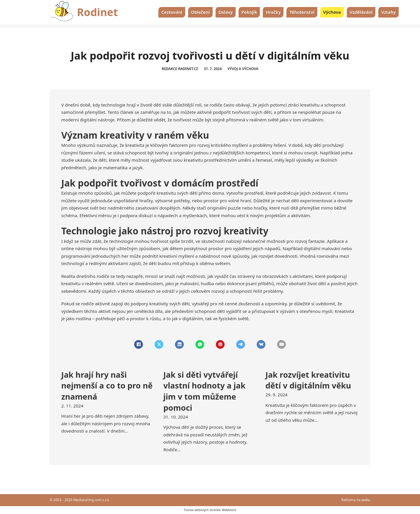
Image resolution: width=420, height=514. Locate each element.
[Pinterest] (220, 344)
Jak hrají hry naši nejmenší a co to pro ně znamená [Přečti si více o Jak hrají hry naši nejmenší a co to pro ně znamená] (107, 386)
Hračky (273, 12)
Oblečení (200, 12)
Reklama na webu (356, 500)
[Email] (281, 344)
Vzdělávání (361, 12)
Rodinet (97, 12)
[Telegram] (241, 344)
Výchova (332, 12)
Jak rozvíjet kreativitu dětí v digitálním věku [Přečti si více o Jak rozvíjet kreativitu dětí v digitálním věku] (308, 380)
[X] (159, 344)
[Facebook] (139, 344)
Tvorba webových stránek (202, 510)
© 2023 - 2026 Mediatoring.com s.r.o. (80, 500)
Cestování (172, 12)
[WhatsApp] (200, 344)
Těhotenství (302, 12)
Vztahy (388, 12)
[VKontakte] (261, 344)
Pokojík (249, 12)
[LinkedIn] (179, 344)
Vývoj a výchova (243, 69)
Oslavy (226, 12)
